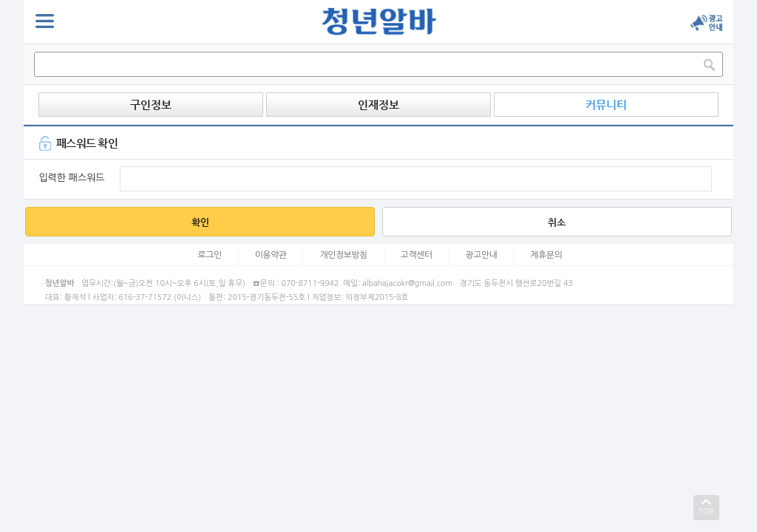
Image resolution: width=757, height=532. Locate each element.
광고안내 (482, 255)
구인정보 (151, 105)
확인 (200, 222)
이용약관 (271, 255)
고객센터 (417, 255)
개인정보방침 (343, 255)
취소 (557, 222)
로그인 (210, 255)
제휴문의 (546, 255)
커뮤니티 (606, 105)
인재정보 (378, 105)
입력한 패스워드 (71, 178)
